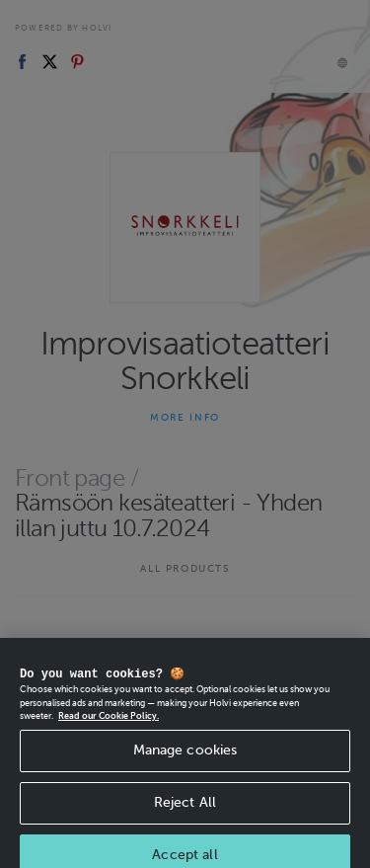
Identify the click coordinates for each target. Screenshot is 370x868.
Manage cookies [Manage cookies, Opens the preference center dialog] (185, 766)
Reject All (185, 818)
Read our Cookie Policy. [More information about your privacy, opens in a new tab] (109, 732)
